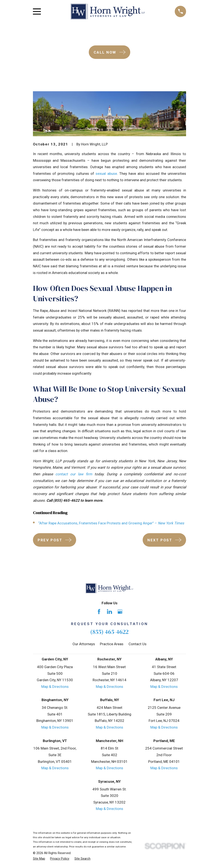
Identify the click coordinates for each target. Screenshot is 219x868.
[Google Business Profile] (120, 612)
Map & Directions (55, 687)
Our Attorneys (84, 644)
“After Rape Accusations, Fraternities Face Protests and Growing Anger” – (111, 523)
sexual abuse (106, 174)
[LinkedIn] (109, 612)
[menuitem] (39, 859)
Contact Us (138, 644)
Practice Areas (112, 644)
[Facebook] (99, 612)
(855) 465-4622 (109, 632)
